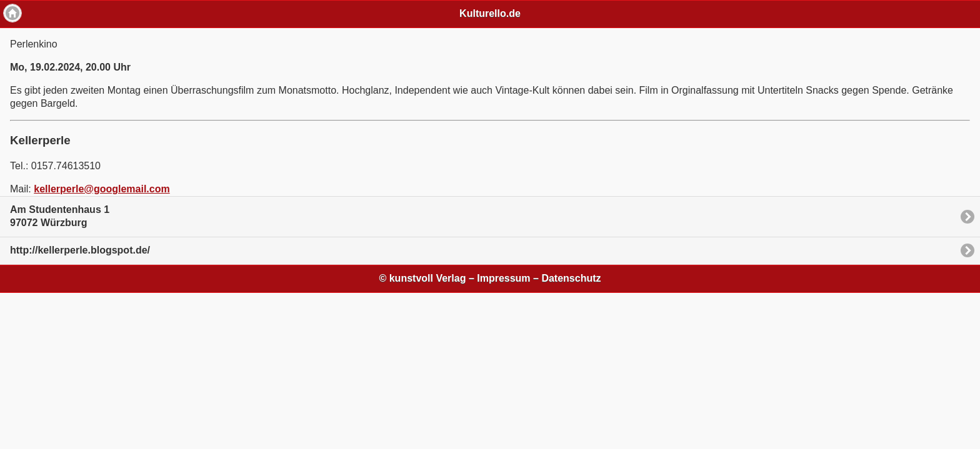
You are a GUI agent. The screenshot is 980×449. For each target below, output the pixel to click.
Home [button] (12, 13)
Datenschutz (571, 278)
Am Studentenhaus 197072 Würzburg (60, 216)
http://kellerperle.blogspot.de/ (80, 250)
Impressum (503, 278)
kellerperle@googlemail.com (102, 189)
